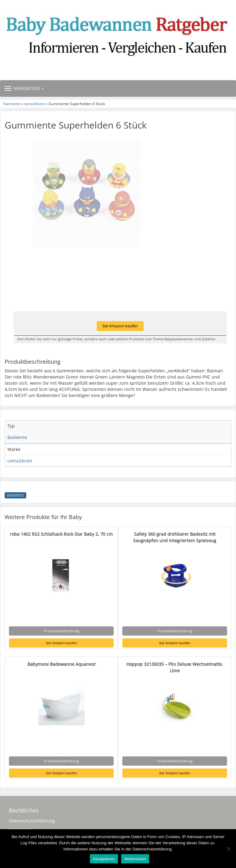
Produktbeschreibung (61, 631)
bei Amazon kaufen (120, 326)
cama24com (34, 104)
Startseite (11, 104)
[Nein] (228, 849)
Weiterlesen (135, 859)
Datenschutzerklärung (32, 821)
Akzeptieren (104, 859)
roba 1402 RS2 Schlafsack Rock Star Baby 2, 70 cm (61, 534)
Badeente (15, 495)
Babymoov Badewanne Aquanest (61, 664)
